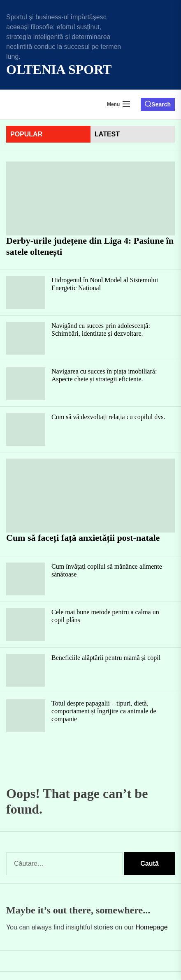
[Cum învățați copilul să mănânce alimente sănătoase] (26, 579)
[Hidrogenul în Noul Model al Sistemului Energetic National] (26, 293)
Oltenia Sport (59, 69)
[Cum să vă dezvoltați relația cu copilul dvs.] (26, 429)
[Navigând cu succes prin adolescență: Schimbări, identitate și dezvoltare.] (26, 338)
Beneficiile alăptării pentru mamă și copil (106, 658)
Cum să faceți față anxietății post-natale (83, 538)
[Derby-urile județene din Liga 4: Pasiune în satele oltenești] (90, 198)
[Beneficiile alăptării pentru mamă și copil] (26, 670)
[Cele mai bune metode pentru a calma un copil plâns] (26, 625)
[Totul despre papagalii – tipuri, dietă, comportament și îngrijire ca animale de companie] (26, 716)
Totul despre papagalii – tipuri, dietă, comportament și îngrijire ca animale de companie (104, 711)
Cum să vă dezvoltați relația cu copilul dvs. (108, 417)
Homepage (151, 927)
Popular (26, 134)
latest (107, 134)
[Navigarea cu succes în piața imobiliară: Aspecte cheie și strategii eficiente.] (26, 384)
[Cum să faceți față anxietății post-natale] (90, 496)
